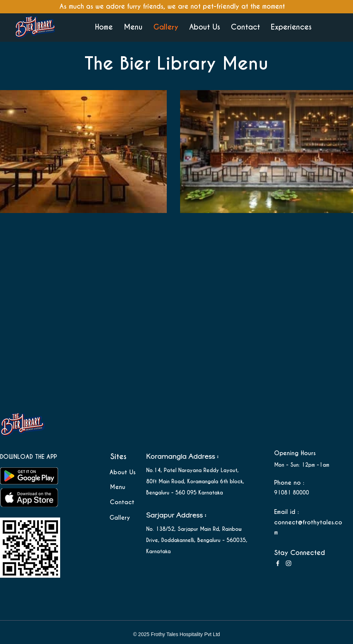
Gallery (120, 518)
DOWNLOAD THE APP (30, 457)
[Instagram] (289, 563)
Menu (118, 487)
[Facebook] (278, 563)
